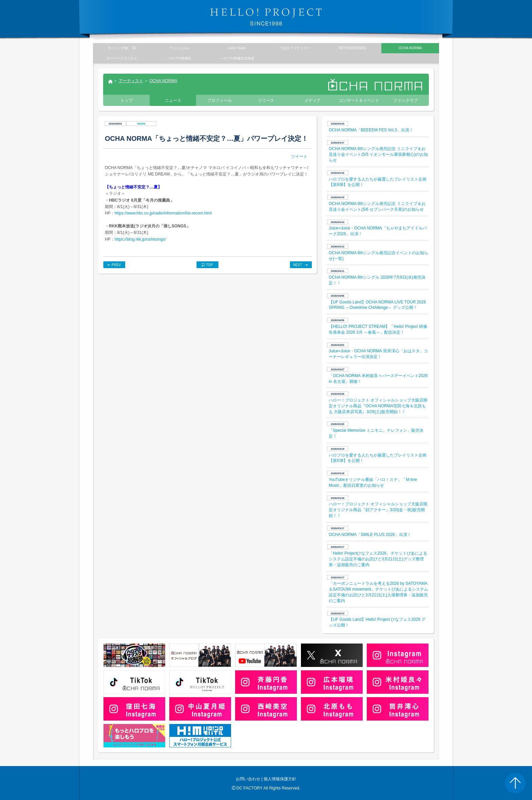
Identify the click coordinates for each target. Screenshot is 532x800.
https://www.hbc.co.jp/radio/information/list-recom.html (163, 213)
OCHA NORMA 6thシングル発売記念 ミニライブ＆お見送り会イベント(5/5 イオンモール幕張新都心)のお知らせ (378, 154)
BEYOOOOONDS (353, 48)
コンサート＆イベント (359, 100)
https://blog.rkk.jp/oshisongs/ (140, 239)
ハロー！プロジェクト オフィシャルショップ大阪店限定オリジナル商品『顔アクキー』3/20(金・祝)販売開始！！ (378, 510)
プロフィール (220, 100)
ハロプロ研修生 (179, 58)
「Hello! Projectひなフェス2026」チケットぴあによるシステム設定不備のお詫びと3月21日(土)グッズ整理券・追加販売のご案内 (378, 559)
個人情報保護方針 (280, 779)
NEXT (298, 265)
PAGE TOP (515, 783)
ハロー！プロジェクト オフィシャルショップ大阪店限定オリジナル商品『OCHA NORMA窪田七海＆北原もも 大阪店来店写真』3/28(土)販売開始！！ (378, 406)
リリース (266, 100)
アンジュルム (179, 48)
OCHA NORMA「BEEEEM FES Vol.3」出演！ (371, 130)
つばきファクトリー (295, 48)
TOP (209, 265)
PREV (116, 265)
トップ (110, 82)
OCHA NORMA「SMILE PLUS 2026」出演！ (370, 535)
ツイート (299, 156)
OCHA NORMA (163, 81)
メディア (312, 100)
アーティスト (131, 81)
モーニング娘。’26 (122, 48)
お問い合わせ (248, 779)
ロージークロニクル (122, 58)
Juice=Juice (237, 48)
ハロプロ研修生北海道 (237, 58)
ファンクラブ (405, 100)
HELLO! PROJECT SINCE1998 (266, 17)
